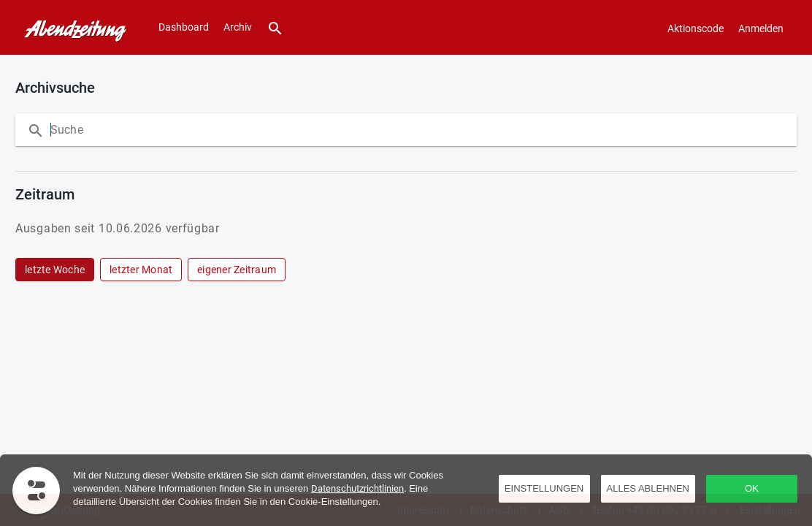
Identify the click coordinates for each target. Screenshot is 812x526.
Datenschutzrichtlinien (357, 488)
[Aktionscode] (696, 28)
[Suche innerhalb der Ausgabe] (196, 130)
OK (752, 488)
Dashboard (184, 27)
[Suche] (275, 27)
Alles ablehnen (648, 488)
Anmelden (761, 28)
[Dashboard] (72, 28)
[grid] (403, 270)
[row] (55, 270)
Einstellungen (544, 488)
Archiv (238, 27)
